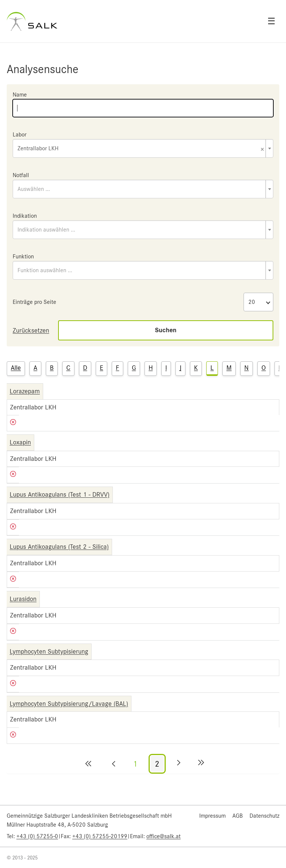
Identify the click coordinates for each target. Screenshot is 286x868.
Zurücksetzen (31, 330)
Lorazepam (25, 391)
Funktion (23, 257)
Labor (20, 135)
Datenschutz (264, 816)
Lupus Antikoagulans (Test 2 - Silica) (59, 547)
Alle (16, 368)
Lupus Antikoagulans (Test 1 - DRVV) (60, 494)
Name (20, 95)
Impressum (212, 816)
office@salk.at (163, 836)
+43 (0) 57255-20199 (100, 836)
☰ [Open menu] (271, 21)
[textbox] (143, 189)
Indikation (25, 216)
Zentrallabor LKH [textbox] (141, 149)
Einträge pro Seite (34, 302)
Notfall (21, 175)
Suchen (166, 330)
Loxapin (20, 442)
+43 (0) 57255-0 (37, 836)
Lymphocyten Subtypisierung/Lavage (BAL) (69, 704)
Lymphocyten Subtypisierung (49, 651)
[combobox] (143, 148)
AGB (238, 816)
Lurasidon (23, 599)
